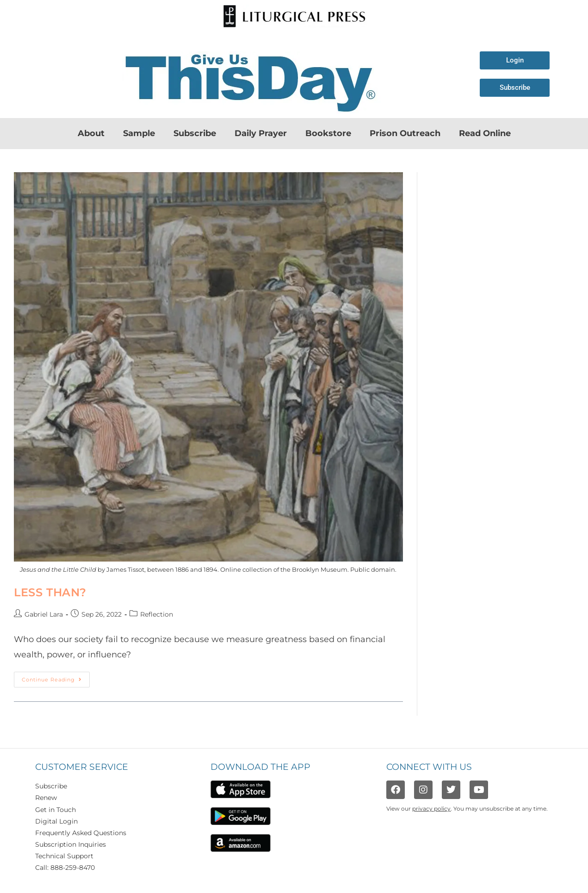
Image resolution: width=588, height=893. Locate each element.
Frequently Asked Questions (81, 833)
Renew (46, 798)
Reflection (157, 614)
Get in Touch (56, 810)
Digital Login (56, 821)
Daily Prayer (261, 133)
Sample (139, 133)
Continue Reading (56, 677)
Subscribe (195, 133)
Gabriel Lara (44, 614)
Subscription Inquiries (71, 844)
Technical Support (64, 856)
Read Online (485, 133)
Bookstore (328, 133)
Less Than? (50, 592)
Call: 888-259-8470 (65, 868)
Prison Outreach (405, 133)
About (91, 133)
